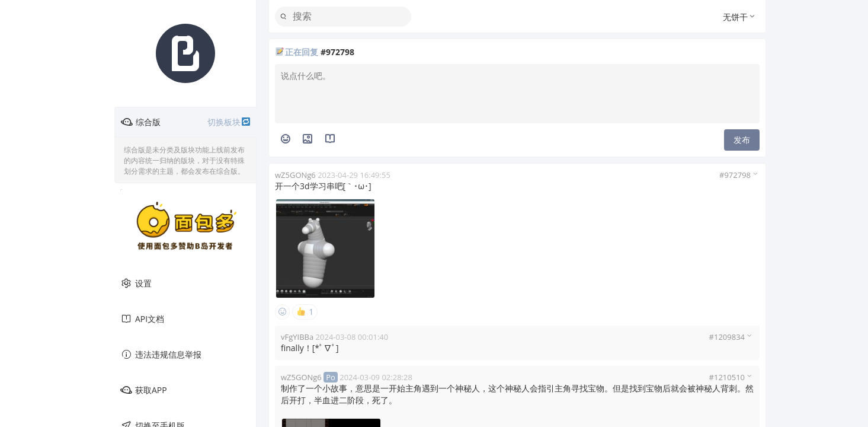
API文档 (142, 319)
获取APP (144, 390)
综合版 (186, 122)
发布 (742, 140)
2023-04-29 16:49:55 (354, 175)
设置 (136, 283)
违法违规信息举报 (161, 355)
